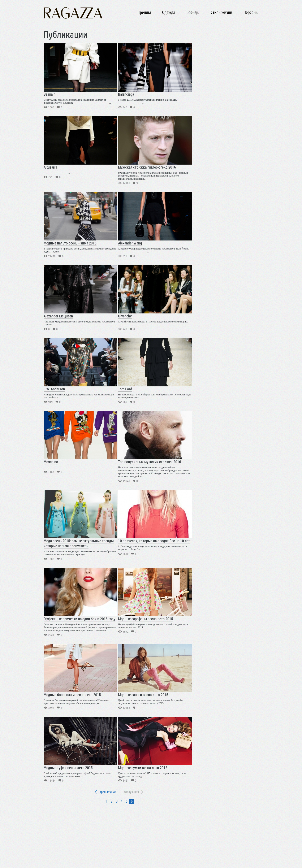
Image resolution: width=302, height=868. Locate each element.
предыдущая (108, 792)
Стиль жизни (221, 12)
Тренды (144, 12)
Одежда (169, 12)
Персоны (251, 12)
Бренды (193, 12)
